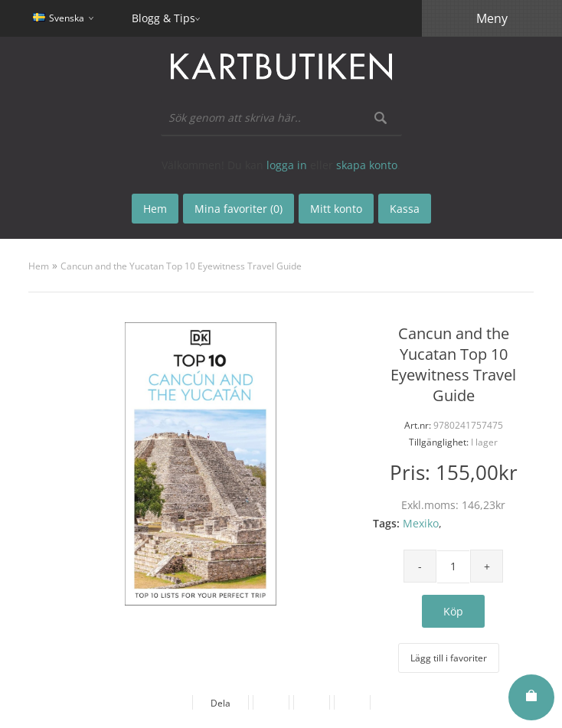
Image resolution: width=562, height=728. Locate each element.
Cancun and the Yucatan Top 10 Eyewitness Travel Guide (181, 266)
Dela (221, 703)
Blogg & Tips (163, 18)
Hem (39, 266)
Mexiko (421, 523)
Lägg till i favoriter (449, 658)
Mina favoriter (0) (239, 209)
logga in (287, 165)
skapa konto (367, 165)
